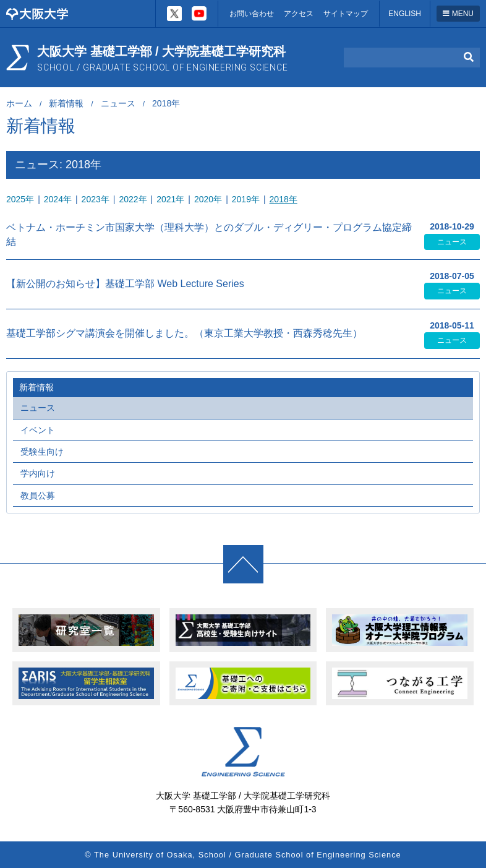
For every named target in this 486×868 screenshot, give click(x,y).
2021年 (170, 199)
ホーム (19, 103)
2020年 (208, 199)
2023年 (96, 199)
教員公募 (38, 496)
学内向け (38, 473)
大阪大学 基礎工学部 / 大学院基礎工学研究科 (163, 58)
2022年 (133, 199)
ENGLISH (405, 14)
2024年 (58, 199)
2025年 (20, 199)
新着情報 (66, 103)
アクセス (299, 14)
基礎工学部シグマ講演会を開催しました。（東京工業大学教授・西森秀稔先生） (184, 333)
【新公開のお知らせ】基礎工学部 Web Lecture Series (125, 284)
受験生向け (42, 452)
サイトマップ (346, 14)
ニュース (118, 103)
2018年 (283, 199)
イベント (38, 430)
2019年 (246, 199)
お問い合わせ (252, 14)
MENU (458, 14)
